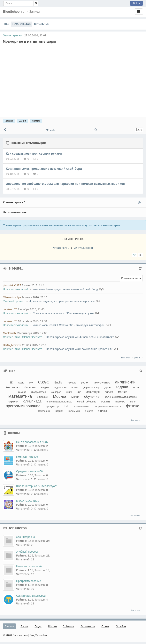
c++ (31, 383)
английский (125, 382)
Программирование (29, 581)
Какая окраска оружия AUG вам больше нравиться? (79, 349)
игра (136, 387)
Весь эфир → (127, 358)
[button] (131, 278)
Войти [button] (136, 3)
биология (30, 387)
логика (109, 392)
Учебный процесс (14, 301)
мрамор (36, 121)
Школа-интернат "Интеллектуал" (37, 486)
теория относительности (108, 407)
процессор (52, 406)
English (59, 382)
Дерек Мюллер (91, 388)
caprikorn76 (10, 309)
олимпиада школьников (59, 402)
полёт (133, 402)
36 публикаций (84, 248)
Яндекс (103, 411)
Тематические (22, 24)
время (75, 388)
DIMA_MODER (12, 345)
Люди (38, 626)
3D (11, 382)
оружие (106, 401)
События (68, 626)
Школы (53, 626)
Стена (105, 626)
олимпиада (32, 401)
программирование (23, 406)
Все (7, 24)
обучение (92, 397)
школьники (74, 411)
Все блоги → (137, 610)
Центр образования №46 (32, 442)
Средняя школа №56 (29, 471)
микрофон (42, 397)
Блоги (24, 626)
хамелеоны (44, 411)
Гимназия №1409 (27, 457)
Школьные (42, 24)
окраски (13, 401)
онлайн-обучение (87, 402)
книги (69, 392)
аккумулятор (102, 382)
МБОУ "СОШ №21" (28, 501)
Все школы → (136, 515)
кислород (56, 392)
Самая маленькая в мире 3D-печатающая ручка (63, 313)
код (79, 392)
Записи (9, 626)
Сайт (67, 407)
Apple (21, 383)
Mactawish (9, 333)
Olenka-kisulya (12, 297)
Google (72, 383)
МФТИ (75, 397)
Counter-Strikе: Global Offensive (23, 337)
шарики (9, 121)
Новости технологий (16, 289)
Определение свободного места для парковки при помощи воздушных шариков (65, 184)
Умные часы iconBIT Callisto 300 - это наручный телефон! (69, 325)
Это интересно (12, 35)
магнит (22, 121)
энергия (89, 411)
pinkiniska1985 (12, 285)
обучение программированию (121, 397)
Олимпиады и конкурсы (31, 596)
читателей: (62, 248)
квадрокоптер (39, 392)
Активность (88, 626)
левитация (93, 392)
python (85, 382)
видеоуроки (60, 388)
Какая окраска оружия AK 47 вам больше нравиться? (80, 337)
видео (45, 387)
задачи (122, 387)
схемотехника (82, 407)
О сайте (121, 626)
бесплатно (13, 387)
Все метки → (137, 420)
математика (20, 396)
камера (22, 392)
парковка (120, 402)
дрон (108, 387)
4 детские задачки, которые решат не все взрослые (62, 301)
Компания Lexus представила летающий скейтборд (44, 169)
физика (133, 406)
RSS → (139, 358)
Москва (60, 396)
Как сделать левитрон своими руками (34, 154)
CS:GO (44, 382)
